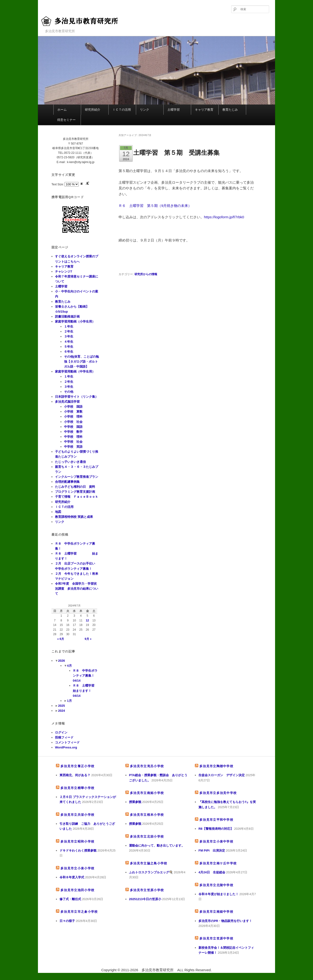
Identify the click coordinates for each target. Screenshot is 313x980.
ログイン (61, 732)
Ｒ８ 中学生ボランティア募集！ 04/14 (85, 676)
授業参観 (135, 802)
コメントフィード (67, 742)
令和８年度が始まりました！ (219, 894)
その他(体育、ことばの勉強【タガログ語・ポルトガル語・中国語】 (81, 362)
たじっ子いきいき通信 (70, 462)
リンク (145, 110)
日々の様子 (67, 921)
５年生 (69, 347)
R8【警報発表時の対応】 (216, 829)
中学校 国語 (73, 427)
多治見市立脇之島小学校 (149, 863)
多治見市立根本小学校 (147, 815)
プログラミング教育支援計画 (75, 492)
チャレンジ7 (64, 271)
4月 (69, 666)
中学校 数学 (73, 432)
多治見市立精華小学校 (77, 788)
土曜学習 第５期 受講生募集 (176, 153)
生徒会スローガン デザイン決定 (222, 775)
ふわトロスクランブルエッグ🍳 (151, 872)
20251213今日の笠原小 (145, 899)
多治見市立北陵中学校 (216, 885)
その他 (69, 392)
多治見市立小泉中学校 (216, 841)
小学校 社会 (73, 422)
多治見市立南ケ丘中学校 (218, 863)
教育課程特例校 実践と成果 (74, 517)
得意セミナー (66, 120)
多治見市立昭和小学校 (77, 841)
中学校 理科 (73, 437)
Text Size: (58, 184)
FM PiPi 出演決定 (212, 850)
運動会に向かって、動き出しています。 (157, 846)
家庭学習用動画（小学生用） (75, 321)
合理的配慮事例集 (67, 482)
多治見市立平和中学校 (216, 820)
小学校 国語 (73, 407)
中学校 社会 (73, 442)
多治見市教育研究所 (84, 21)
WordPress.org (66, 747)
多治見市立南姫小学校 (147, 793)
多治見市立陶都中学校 (216, 766)
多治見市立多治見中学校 (218, 793)
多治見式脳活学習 (67, 402)
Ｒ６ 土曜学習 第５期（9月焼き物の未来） (155, 206)
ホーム (62, 110)
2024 (62, 711)
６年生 (69, 352)
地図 (58, 512)
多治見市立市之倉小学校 (79, 912)
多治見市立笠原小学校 (147, 890)
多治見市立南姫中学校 (216, 912)
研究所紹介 (93, 110)
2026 (62, 661)
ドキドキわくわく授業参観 (78, 850)
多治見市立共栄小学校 (77, 815)
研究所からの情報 (146, 274)
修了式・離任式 (70, 899)
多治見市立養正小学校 (77, 766)
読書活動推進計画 (67, 317)
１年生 (69, 326)
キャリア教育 (204, 110)
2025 (62, 706)
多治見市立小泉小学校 (77, 868)
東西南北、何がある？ (75, 775)
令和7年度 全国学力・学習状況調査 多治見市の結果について (77, 589)
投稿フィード (64, 737)
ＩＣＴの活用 (122, 110)
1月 (69, 701)
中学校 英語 (73, 447)
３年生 (69, 336)
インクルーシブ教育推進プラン (77, 477)
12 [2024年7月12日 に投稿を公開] (87, 620)
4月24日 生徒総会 (212, 872)
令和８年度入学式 (72, 877)
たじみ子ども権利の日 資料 (75, 487)
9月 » (88, 639)
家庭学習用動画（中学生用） (75, 371)
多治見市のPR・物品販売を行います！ (225, 921)
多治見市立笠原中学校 (216, 938)
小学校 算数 (73, 412)
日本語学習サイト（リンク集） (77, 397)
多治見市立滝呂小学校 (147, 766)
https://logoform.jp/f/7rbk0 (224, 217)
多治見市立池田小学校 (77, 890)
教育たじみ (230, 110)
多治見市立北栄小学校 (147, 836)
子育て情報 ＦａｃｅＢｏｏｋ (77, 497)
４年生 (69, 342)
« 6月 (61, 639)
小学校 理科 (73, 417)
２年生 (69, 331)
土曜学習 (174, 110)
